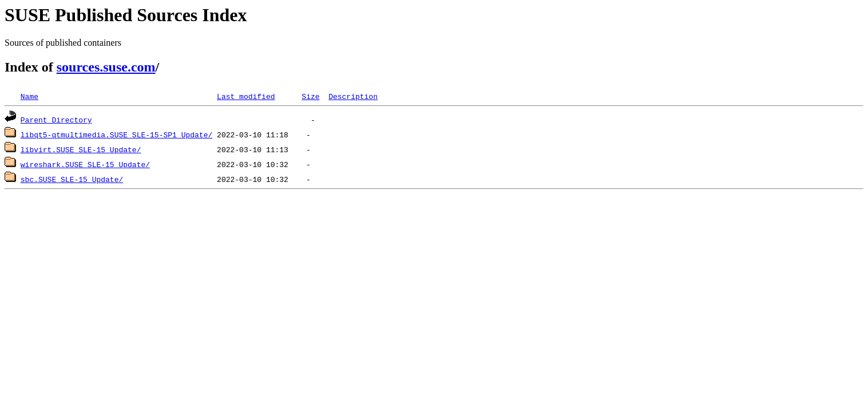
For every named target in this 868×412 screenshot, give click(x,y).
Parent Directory (56, 120)
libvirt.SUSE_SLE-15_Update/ (81, 149)
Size (310, 96)
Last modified (246, 96)
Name (29, 96)
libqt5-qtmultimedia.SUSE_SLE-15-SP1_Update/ (116, 134)
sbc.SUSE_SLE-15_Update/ (72, 179)
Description (353, 96)
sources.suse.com (106, 67)
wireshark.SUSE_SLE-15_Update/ (85, 164)
